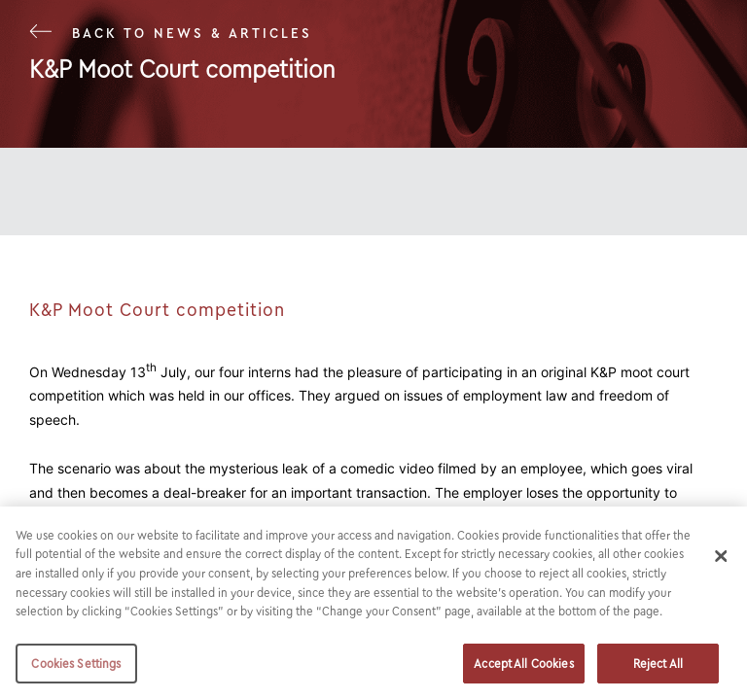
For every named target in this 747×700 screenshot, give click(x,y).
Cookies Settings (76, 668)
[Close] (721, 561)
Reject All (658, 668)
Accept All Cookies (523, 668)
